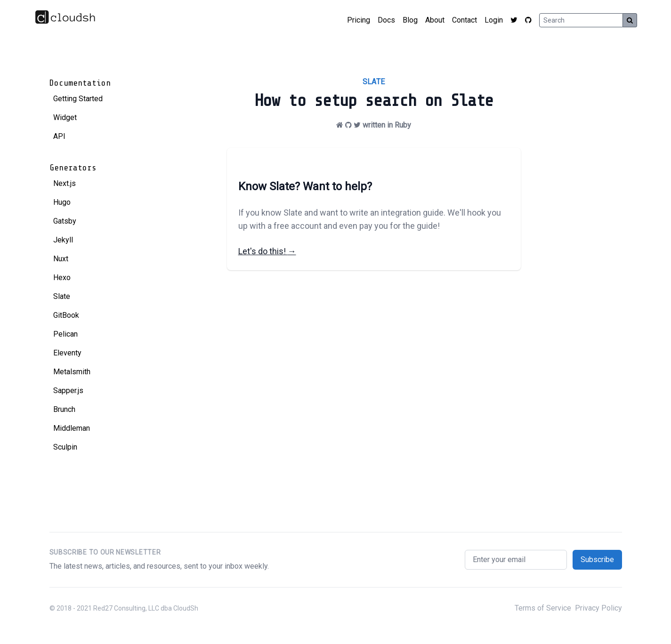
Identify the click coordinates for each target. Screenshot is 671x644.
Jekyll (63, 240)
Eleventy (67, 353)
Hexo (62, 278)
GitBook (66, 315)
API (59, 136)
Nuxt (61, 259)
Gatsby (65, 221)
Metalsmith (72, 372)
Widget (65, 117)
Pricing (359, 20)
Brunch (64, 409)
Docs (386, 20)
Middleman (72, 428)
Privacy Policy (598, 608)
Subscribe (597, 559)
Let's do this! (267, 251)
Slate (62, 296)
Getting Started (78, 99)
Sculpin (65, 447)
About (435, 20)
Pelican (65, 334)
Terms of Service (543, 608)
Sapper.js (68, 390)
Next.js (65, 183)
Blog (410, 20)
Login (494, 20)
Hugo (62, 202)
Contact (465, 20)
